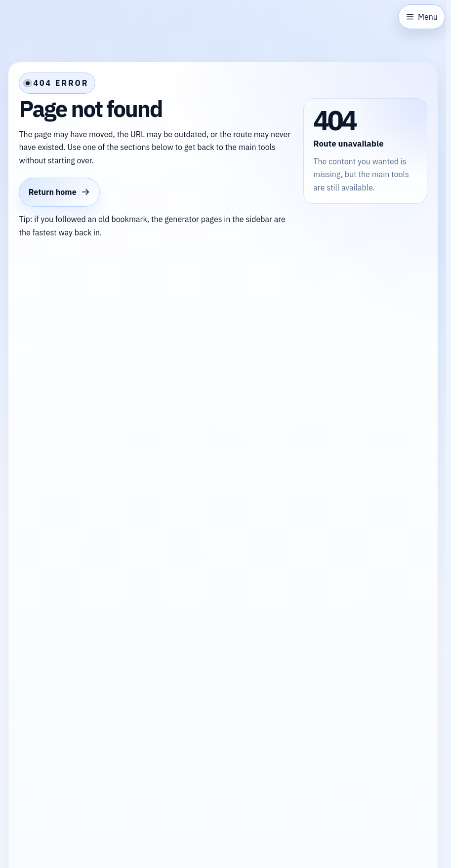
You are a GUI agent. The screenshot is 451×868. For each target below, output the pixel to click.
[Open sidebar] (422, 17)
